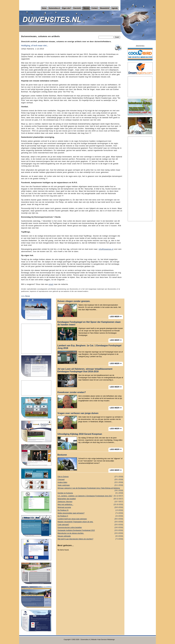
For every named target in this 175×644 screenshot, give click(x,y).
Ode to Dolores (90, 477)
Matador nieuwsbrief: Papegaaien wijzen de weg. (90, 522)
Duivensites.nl (54, 8)
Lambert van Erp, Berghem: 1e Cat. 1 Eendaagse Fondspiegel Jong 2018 (89, 347)
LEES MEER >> (116, 317)
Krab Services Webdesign (106, 639)
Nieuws (86, 8)
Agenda (115, 8)
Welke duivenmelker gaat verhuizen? (90, 513)
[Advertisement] (36, 339)
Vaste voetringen (90, 485)
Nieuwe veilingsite (90, 536)
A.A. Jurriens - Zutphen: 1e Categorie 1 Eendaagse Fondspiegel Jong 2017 (90, 496)
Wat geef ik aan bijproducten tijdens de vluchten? (90, 539)
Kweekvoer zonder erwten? (72, 392)
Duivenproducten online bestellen (90, 528)
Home (44, 8)
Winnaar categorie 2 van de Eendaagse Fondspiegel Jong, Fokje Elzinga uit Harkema (90, 488)
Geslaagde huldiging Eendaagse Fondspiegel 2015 (90, 530)
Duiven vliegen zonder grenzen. (74, 301)
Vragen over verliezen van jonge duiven (78, 413)
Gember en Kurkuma (90, 493)
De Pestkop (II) (90, 510)
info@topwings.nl (106, 249)
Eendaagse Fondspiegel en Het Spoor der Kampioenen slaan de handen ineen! (89, 323)
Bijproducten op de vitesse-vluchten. (90, 533)
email (51, 284)
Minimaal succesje (90, 507)
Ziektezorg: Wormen (90, 502)
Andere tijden (90, 482)
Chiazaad (90, 480)
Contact (95, 8)
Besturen (62, 455)
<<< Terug (25, 296)
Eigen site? (67, 8)
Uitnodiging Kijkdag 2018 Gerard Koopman (80, 434)
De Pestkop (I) (90, 516)
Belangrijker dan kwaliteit (90, 499)
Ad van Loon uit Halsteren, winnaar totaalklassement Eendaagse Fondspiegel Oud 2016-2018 (85, 370)
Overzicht (77, 8)
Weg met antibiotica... (90, 505)
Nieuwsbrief (105, 8)
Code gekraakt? (90, 525)
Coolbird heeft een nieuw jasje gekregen (90, 519)
